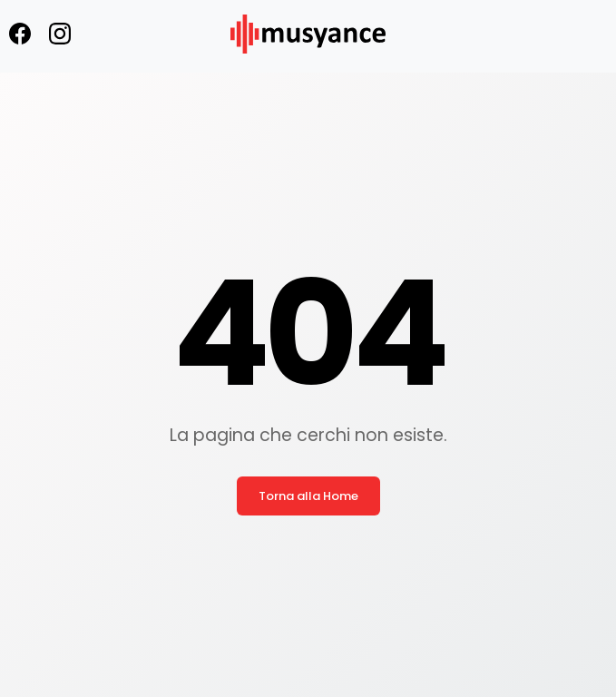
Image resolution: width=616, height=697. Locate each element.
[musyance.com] (308, 66)
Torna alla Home (308, 496)
